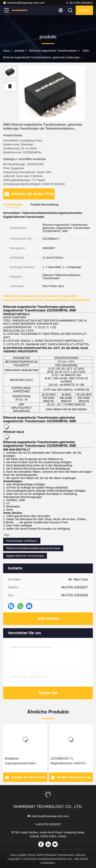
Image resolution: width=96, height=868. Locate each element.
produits (20, 51)
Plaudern (84, 10)
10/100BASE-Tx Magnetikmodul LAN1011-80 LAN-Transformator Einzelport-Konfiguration (70, 761)
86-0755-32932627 (79, 3)
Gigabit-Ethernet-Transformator (25, 556)
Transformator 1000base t (22, 541)
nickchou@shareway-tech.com (24, 3)
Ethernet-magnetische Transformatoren (53, 51)
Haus (6, 51)
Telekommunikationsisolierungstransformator (33, 548)
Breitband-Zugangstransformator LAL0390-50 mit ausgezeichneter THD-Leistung (21, 761)
